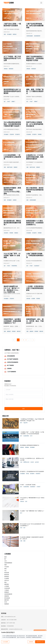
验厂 (5, 559)
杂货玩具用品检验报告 (13, 362)
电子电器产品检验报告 (13, 359)
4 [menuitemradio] (26, 340)
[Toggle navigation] (41, 3)
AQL (5, 571)
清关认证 (7, 580)
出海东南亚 (7, 588)
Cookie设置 (5, 642)
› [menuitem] (31, 340)
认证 (5, 561)
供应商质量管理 (8, 594)
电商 (5, 565)
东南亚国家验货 (8, 563)
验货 (5, 557)
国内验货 (7, 576)
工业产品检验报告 (12, 372)
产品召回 (7, 567)
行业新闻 (7, 578)
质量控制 (7, 596)
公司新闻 (7, 586)
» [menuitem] (34, 340)
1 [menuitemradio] (18, 340)
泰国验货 (7, 592)
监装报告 (9, 368)
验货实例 (7, 574)
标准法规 (7, 573)
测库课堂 (7, 584)
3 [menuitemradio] (23, 340)
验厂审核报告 (11, 365)
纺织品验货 (7, 598)
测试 (5, 569)
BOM (6, 602)
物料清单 (7, 600)
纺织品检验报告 (11, 356)
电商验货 (7, 604)
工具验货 (7, 590)
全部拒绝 (31, 642)
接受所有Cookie (40, 642)
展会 (5, 582)
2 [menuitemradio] (21, 340)
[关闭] (45, 630)
